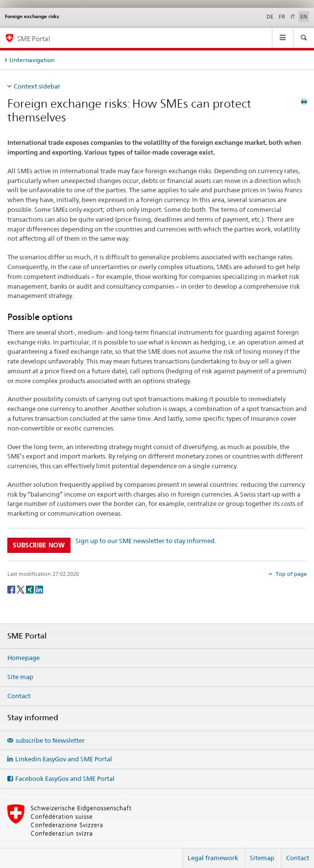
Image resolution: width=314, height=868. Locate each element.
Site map (20, 677)
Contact (19, 696)
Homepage (24, 658)
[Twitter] (21, 589)
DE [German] (270, 17)
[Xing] (31, 589)
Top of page (290, 574)
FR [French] (282, 17)
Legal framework (213, 858)
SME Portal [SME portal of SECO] (34, 38)
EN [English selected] (304, 17)
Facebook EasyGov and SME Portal (65, 778)
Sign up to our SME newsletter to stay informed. (146, 541)
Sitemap (262, 858)
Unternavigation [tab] (32, 60)
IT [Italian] (293, 17)
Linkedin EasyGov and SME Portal (64, 759)
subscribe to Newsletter (50, 740)
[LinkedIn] (39, 589)
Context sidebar (37, 86)
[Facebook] (12, 589)
